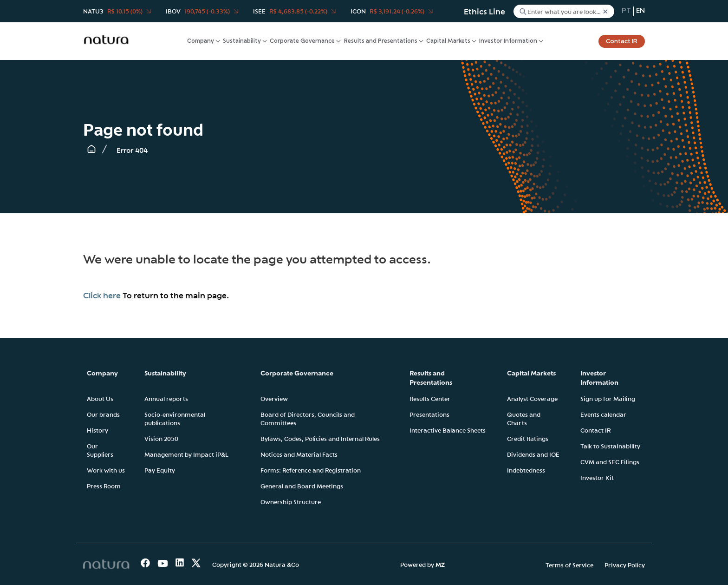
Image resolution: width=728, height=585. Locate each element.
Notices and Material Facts (299, 454)
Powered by (422, 564)
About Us (100, 398)
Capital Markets (448, 41)
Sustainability (242, 41)
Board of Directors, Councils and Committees (308, 418)
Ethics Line (484, 11)
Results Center (430, 398)
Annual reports (166, 398)
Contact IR (622, 41)
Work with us (106, 470)
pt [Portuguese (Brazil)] (626, 11)
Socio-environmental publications (175, 418)
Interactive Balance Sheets (448, 430)
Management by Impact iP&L (186, 454)
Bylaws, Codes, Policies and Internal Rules (320, 438)
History (97, 430)
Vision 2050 (161, 438)
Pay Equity (160, 470)
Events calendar (603, 414)
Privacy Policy (625, 565)
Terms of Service (569, 565)
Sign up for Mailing (608, 398)
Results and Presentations (381, 41)
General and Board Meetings (302, 486)
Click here (102, 295)
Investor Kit (597, 477)
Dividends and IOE (533, 454)
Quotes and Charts (524, 418)
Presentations (429, 414)
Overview (274, 398)
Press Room (104, 486)
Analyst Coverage (532, 398)
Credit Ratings (528, 438)
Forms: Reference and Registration (311, 470)
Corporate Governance (302, 41)
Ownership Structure (291, 501)
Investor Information (508, 41)
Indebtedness (526, 470)
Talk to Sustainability (610, 446)
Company (201, 41)
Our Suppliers (100, 450)
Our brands (103, 414)
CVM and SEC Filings (610, 461)
